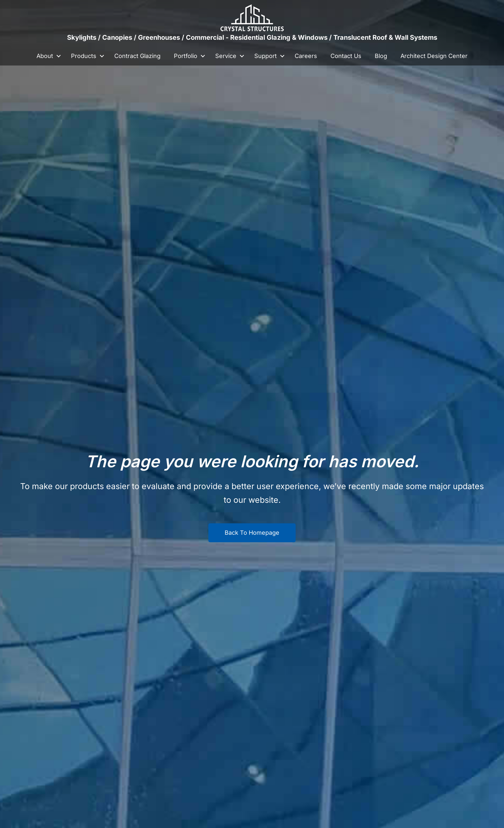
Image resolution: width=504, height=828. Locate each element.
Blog (381, 56)
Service (226, 56)
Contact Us (346, 56)
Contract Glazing (137, 56)
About (45, 56)
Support (266, 56)
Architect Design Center (434, 56)
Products (84, 56)
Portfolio (186, 56)
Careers (306, 56)
